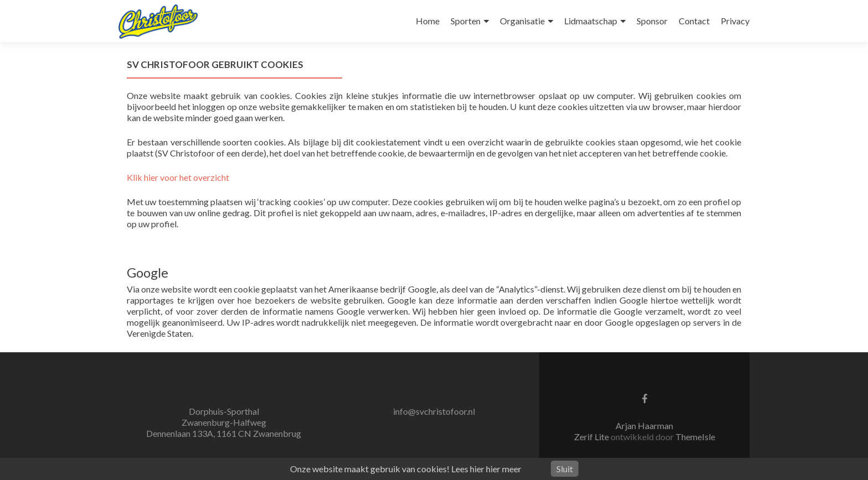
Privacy (735, 21)
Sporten (466, 21)
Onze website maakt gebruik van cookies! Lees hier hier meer (406, 469)
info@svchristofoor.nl (434, 411)
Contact (694, 21)
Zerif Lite (592, 437)
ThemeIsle (695, 437)
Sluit (565, 469)
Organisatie (522, 21)
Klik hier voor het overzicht (178, 177)
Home (428, 21)
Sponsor (652, 21)
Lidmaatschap (591, 21)
